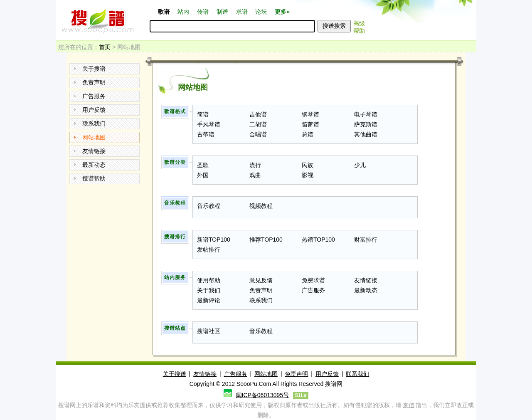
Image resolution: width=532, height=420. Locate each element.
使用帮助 (209, 280)
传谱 (203, 12)
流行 (255, 165)
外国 (203, 175)
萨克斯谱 (366, 124)
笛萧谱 (310, 124)
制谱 (222, 12)
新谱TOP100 (214, 240)
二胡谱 (258, 124)
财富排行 (366, 240)
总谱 (308, 134)
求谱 (242, 12)
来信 (409, 405)
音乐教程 (209, 206)
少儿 (360, 165)
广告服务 (94, 96)
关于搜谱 (94, 69)
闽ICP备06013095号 (263, 395)
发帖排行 (209, 250)
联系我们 (94, 124)
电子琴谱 (366, 114)
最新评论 (209, 300)
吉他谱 (258, 114)
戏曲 (255, 175)
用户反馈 (94, 110)
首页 (105, 47)
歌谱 (164, 12)
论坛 (261, 12)
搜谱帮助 (94, 178)
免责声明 (94, 82)
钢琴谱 (310, 114)
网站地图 (94, 137)
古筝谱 (206, 134)
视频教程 (261, 206)
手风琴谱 (209, 124)
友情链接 (94, 151)
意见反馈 (261, 280)
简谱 (203, 114)
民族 (308, 165)
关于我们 (209, 290)
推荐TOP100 (266, 240)
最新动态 (94, 165)
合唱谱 (258, 134)
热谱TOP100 (318, 240)
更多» (282, 12)
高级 (359, 23)
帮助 (359, 31)
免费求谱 (313, 280)
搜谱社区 (209, 331)
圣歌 (203, 165)
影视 (308, 175)
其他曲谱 (366, 134)
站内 (183, 12)
